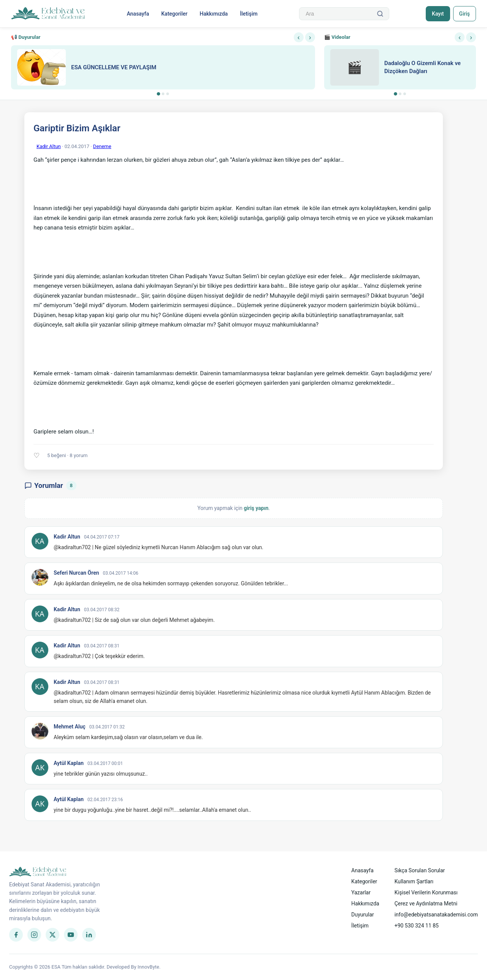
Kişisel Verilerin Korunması (426, 892)
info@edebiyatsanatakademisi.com (436, 915)
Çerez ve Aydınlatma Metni (426, 904)
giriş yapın (256, 508)
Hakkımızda (213, 14)
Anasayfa (138, 14)
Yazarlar (361, 892)
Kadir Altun (49, 146)
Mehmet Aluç (70, 727)
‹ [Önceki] (299, 37)
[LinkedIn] (89, 935)
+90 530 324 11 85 (417, 926)
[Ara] (380, 14)
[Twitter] (53, 935)
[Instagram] (34, 935)
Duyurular (362, 915)
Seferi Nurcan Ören (76, 573)
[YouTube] (71, 935)
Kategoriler (174, 14)
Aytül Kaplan (69, 763)
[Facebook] (16, 935)
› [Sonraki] (310, 37)
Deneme (102, 146)
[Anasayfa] (48, 14)
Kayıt (437, 14)
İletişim (248, 14)
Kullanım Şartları (414, 881)
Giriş (464, 14)
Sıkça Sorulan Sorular (420, 870)
